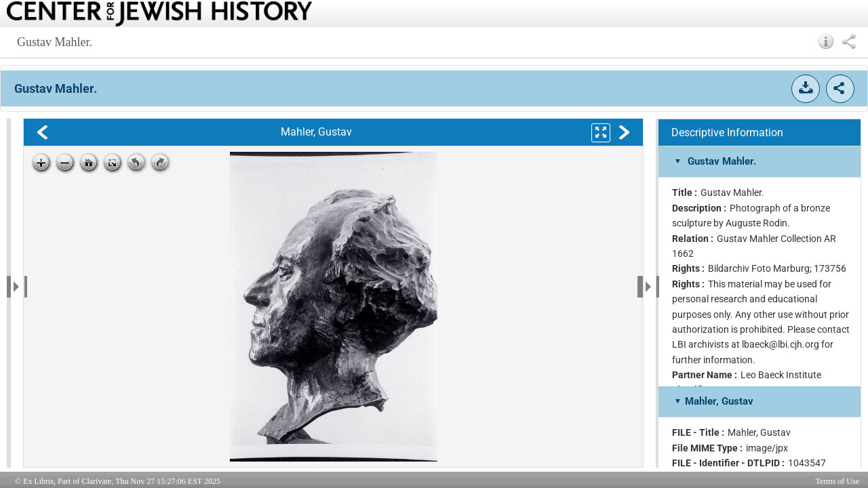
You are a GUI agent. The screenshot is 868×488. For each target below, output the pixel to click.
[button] (826, 41)
